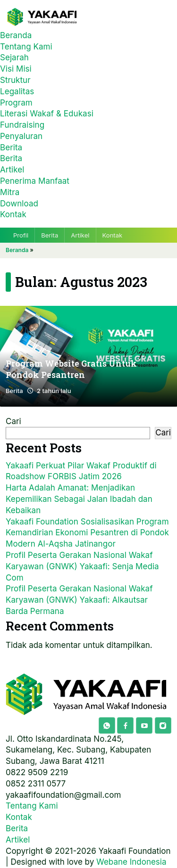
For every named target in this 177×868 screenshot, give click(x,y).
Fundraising (22, 125)
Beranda (16, 35)
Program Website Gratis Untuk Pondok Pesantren (71, 369)
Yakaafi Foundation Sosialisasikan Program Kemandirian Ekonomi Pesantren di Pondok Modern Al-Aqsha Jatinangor (87, 533)
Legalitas (17, 91)
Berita (11, 147)
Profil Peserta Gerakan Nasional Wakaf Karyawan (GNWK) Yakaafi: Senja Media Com (82, 566)
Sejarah (14, 57)
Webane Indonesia (131, 862)
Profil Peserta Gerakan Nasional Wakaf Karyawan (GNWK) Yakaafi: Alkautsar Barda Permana (79, 600)
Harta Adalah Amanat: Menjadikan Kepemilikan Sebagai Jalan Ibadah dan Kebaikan (79, 499)
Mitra (10, 192)
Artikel (12, 170)
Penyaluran (21, 136)
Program (16, 103)
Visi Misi (16, 69)
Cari (13, 421)
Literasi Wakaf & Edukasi (47, 114)
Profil (21, 235)
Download (19, 204)
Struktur (15, 80)
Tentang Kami (26, 47)
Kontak (13, 214)
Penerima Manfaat (35, 181)
